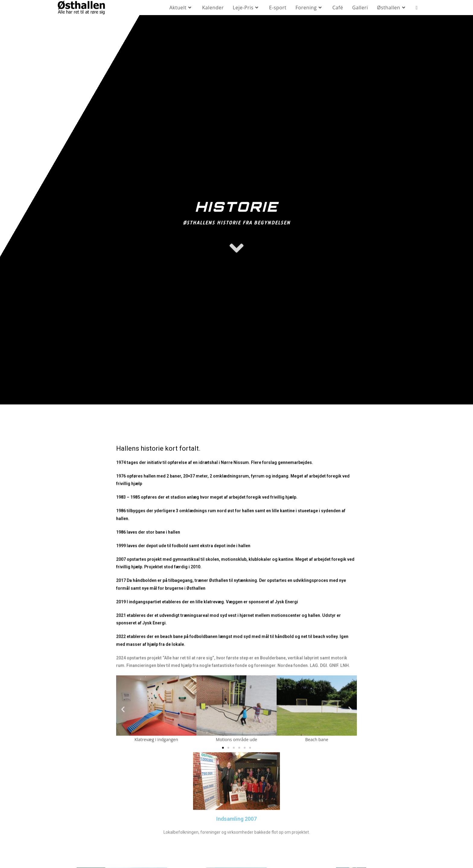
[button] (123, 780)
